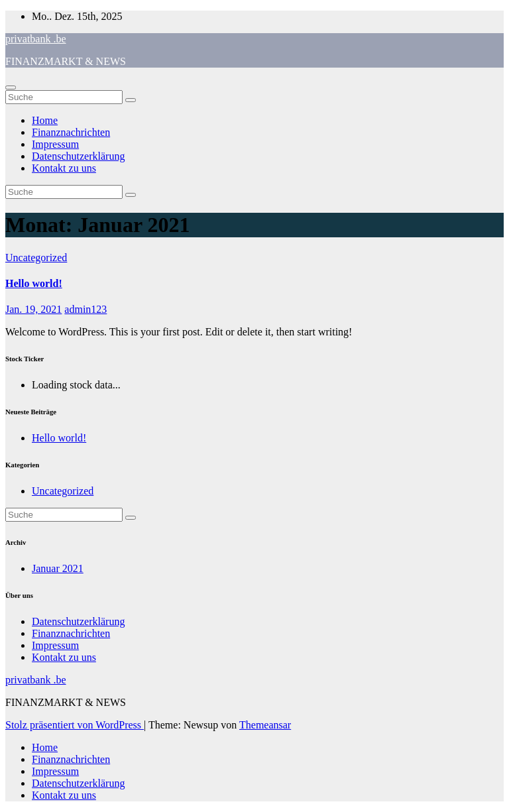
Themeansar (265, 725)
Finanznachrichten (71, 132)
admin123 (85, 309)
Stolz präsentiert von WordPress (75, 725)
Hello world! (34, 283)
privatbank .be (36, 39)
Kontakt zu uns (64, 168)
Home (45, 120)
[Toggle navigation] (11, 87)
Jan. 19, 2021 (33, 309)
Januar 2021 (58, 568)
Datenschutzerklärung (78, 156)
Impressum (55, 144)
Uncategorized (36, 258)
